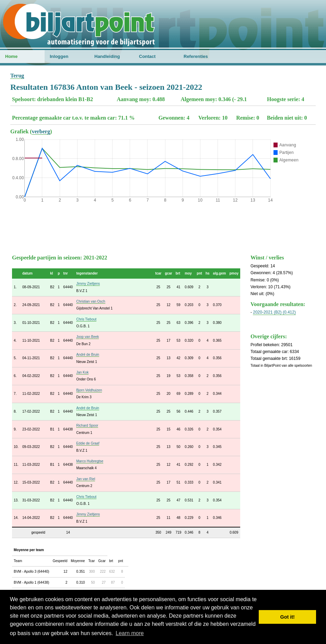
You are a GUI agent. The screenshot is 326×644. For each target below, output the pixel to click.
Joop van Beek (88, 337)
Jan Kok (82, 372)
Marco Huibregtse (90, 461)
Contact (147, 56)
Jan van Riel (86, 479)
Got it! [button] (288, 617)
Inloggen (59, 56)
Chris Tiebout (86, 319)
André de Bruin (88, 355)
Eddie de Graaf (88, 443)
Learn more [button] (130, 633)
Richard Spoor (87, 426)
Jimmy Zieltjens (88, 284)
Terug (17, 76)
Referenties (196, 56)
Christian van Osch (91, 301)
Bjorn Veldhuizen (89, 390)
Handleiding (107, 56)
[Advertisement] (163, 227)
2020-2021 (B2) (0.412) (274, 312)
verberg (41, 131)
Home (11, 56)
